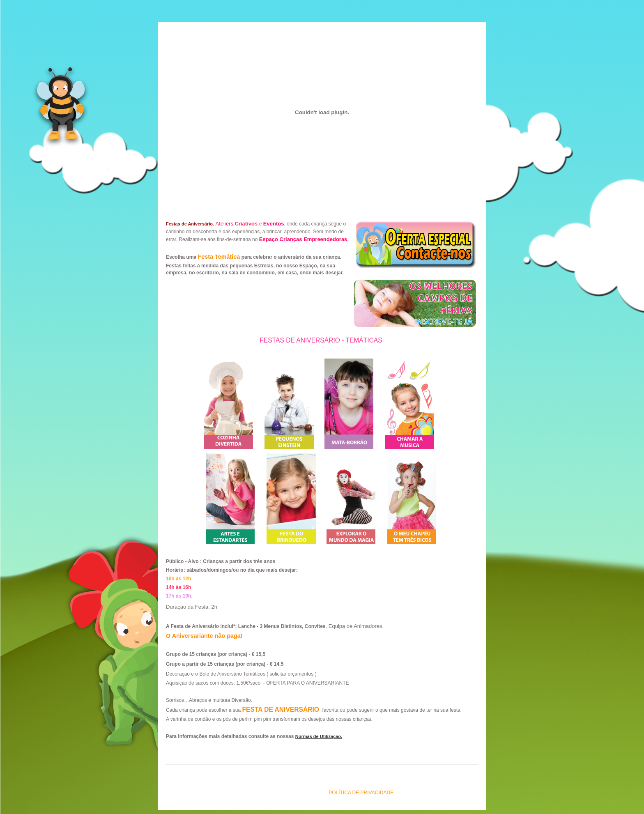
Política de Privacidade (361, 793)
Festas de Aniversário (189, 224)
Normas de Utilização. (319, 736)
